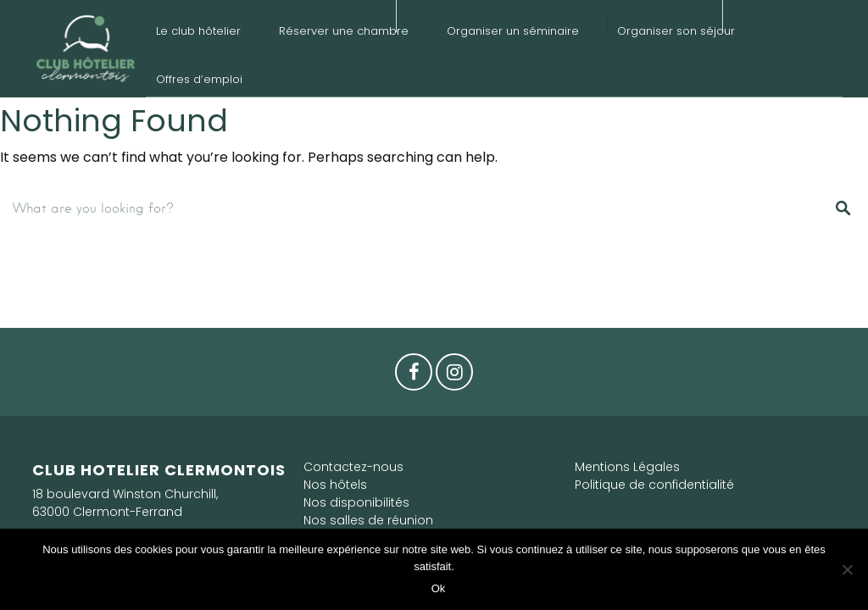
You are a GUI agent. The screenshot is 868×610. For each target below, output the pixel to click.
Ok (439, 588)
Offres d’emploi (199, 79)
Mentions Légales (627, 467)
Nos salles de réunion (368, 520)
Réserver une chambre (344, 31)
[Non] (847, 569)
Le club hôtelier (198, 31)
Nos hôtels (335, 485)
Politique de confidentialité (654, 485)
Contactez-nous (353, 467)
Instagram (454, 376)
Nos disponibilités (356, 502)
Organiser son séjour (676, 31)
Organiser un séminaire (513, 31)
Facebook (414, 376)
